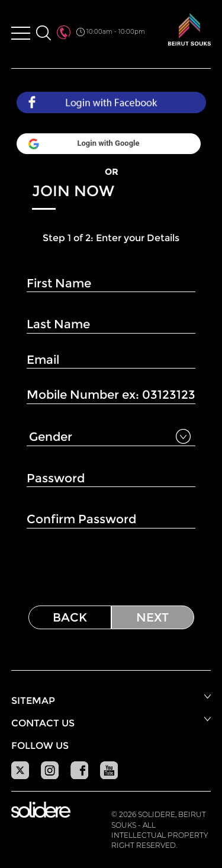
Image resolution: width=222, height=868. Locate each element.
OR (111, 172)
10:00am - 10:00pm (111, 32)
